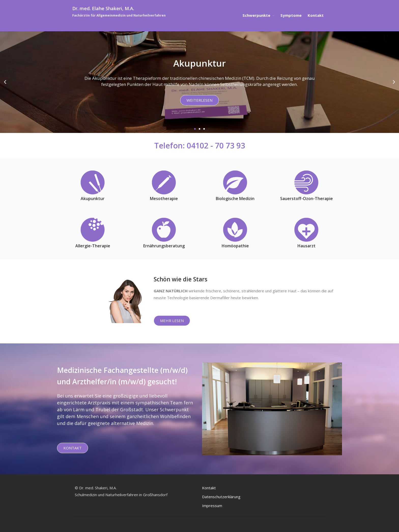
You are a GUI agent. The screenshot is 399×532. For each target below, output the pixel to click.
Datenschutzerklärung (221, 497)
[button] (195, 129)
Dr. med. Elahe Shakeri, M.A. (103, 8)
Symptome (291, 15)
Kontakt (316, 15)
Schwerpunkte (256, 15)
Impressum (212, 506)
